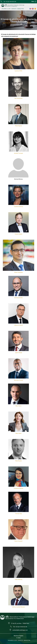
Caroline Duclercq (19, 207)
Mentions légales (18, 636)
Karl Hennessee (18, 98)
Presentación (13, 23)
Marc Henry (18, 406)
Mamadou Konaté (18, 380)
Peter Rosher (18, 461)
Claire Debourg (18, 580)
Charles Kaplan (18, 234)
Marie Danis (18, 433)
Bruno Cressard (19, 541)
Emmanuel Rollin (18, 298)
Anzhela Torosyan (18, 153)
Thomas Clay (18, 514)
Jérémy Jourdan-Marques (18, 607)
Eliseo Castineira (18, 272)
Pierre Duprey (18, 126)
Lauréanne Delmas (18, 488)
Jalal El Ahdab (19, 353)
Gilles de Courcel (18, 325)
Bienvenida (6, 23)
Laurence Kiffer (18, 71)
